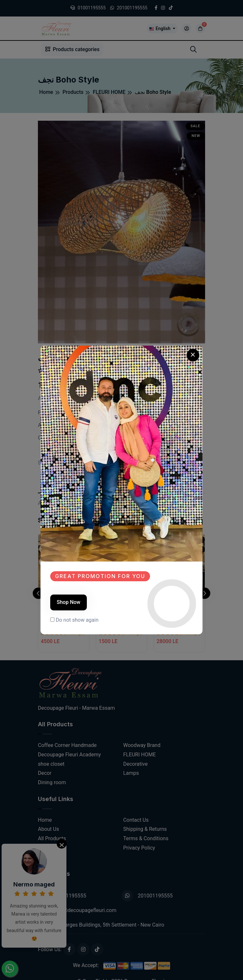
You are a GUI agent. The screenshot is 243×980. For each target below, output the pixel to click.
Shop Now (69, 602)
